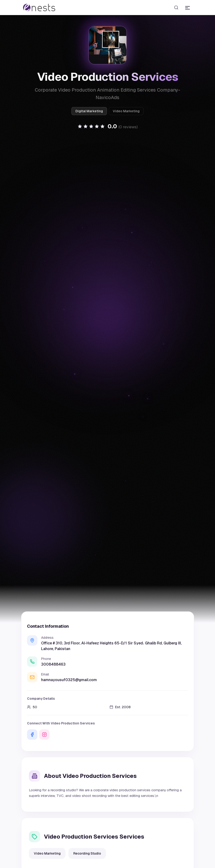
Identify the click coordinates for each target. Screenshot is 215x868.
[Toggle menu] (188, 8)
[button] (108, 130)
